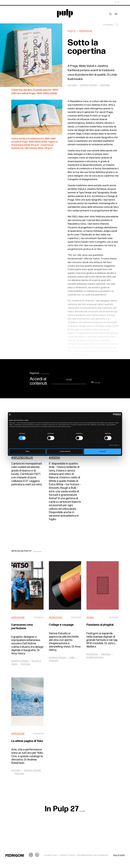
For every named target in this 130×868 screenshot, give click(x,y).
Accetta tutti (102, 452)
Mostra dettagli (114, 445)
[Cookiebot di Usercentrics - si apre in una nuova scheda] (110, 415)
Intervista (92, 654)
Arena (55, 458)
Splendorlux (23, 458)
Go (95, 382)
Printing (105, 85)
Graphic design (89, 85)
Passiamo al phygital (100, 625)
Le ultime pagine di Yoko (27, 741)
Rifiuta (27, 452)
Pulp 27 (72, 31)
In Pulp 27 (65, 809)
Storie (90, 618)
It (117, 2)
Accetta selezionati (65, 452)
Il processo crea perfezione (22, 626)
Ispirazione (86, 31)
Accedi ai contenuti (38, 381)
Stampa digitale (95, 658)
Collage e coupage (61, 625)
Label (72, 658)
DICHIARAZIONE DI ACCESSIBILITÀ (93, 855)
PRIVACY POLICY (68, 855)
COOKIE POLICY (51, 855)
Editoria (72, 85)
